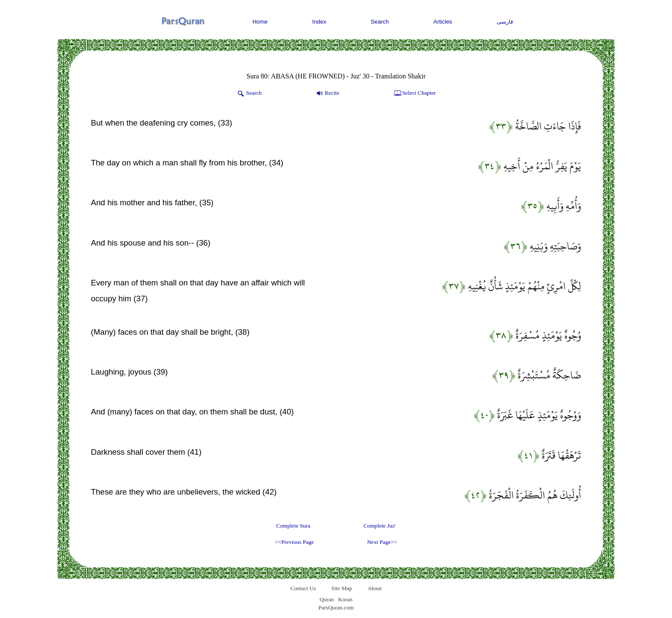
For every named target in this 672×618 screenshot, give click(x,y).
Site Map (342, 588)
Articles (443, 22)
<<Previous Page (294, 542)
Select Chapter (414, 93)
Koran (345, 599)
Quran (327, 599)
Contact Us (303, 588)
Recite (327, 93)
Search (380, 22)
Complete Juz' (379, 526)
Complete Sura (294, 526)
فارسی (505, 22)
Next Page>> (382, 542)
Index (319, 22)
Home (260, 22)
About (374, 588)
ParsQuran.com (336, 607)
